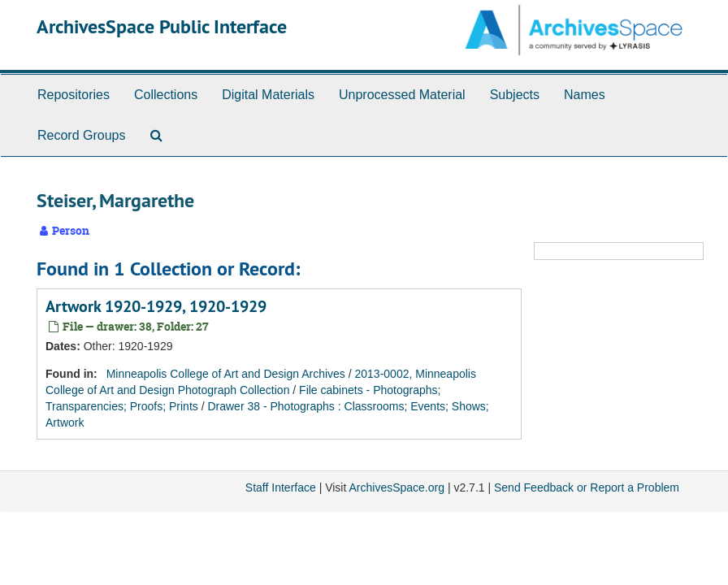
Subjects (515, 95)
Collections (166, 95)
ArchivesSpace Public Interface (162, 26)
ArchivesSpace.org (396, 487)
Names (585, 95)
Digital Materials (268, 95)
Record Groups (82, 135)
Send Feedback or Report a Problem (587, 487)
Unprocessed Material (402, 95)
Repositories (74, 95)
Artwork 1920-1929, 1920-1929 (156, 306)
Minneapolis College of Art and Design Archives (226, 374)
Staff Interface (281, 487)
